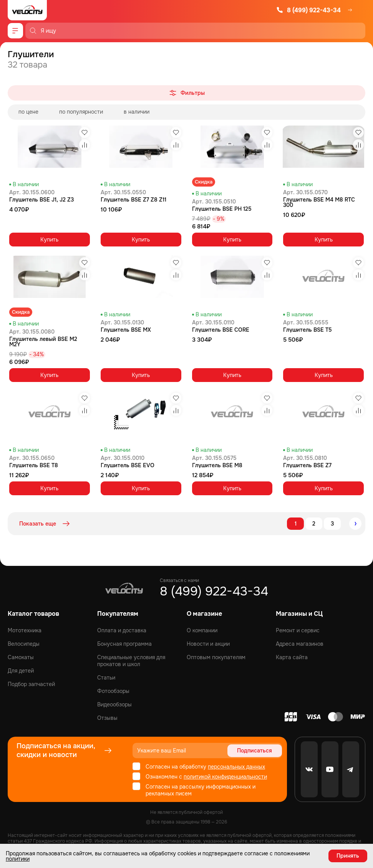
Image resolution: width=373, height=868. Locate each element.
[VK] (309, 769)
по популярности (81, 112)
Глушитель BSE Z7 (307, 465)
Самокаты (21, 657)
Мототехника (25, 630)
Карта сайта (292, 657)
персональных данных (236, 767)
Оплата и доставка (122, 630)
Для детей (21, 671)
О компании (202, 630)
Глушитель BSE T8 (34, 465)
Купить (49, 240)
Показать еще (45, 524)
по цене (28, 112)
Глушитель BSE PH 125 (222, 209)
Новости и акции (208, 644)
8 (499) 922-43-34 (308, 10)
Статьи (106, 678)
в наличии (137, 112)
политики (18, 859)
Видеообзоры (114, 704)
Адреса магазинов (300, 644)
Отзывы (107, 718)
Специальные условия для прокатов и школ (131, 661)
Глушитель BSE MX (126, 330)
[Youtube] (330, 769)
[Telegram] (351, 769)
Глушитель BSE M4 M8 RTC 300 (319, 202)
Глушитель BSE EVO (128, 465)
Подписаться (254, 751)
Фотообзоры (113, 691)
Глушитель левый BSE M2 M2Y (43, 342)
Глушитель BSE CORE (221, 330)
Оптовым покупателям (216, 657)
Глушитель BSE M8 (217, 465)
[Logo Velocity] (27, 10)
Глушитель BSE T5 (308, 330)
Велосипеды (24, 644)
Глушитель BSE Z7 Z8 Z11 (133, 200)
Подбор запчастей (31, 684)
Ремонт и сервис (298, 630)
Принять (348, 856)
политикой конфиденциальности (225, 777)
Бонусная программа (124, 644)
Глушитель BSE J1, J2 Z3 (41, 200)
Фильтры (186, 93)
